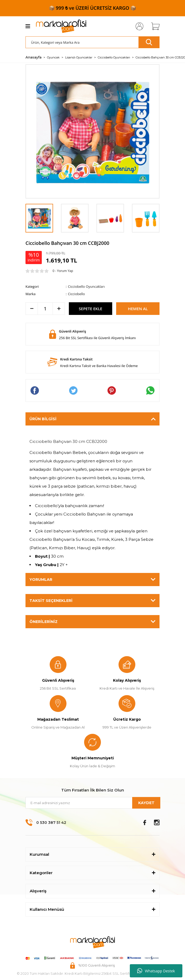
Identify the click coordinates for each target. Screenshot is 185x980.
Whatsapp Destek (156, 971)
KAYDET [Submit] (146, 803)
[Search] (92, 42)
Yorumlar (41, 580)
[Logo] (61, 26)
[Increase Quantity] (59, 309)
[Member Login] (138, 26)
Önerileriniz (43, 622)
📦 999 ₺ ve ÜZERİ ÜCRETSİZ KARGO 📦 (93, 8)
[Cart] (153, 26)
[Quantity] (45, 309)
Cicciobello (76, 294)
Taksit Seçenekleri (51, 601)
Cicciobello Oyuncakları (86, 286)
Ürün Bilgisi (43, 419)
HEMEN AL (138, 309)
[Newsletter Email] (92, 803)
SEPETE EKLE (91, 309)
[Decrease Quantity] (32, 309)
